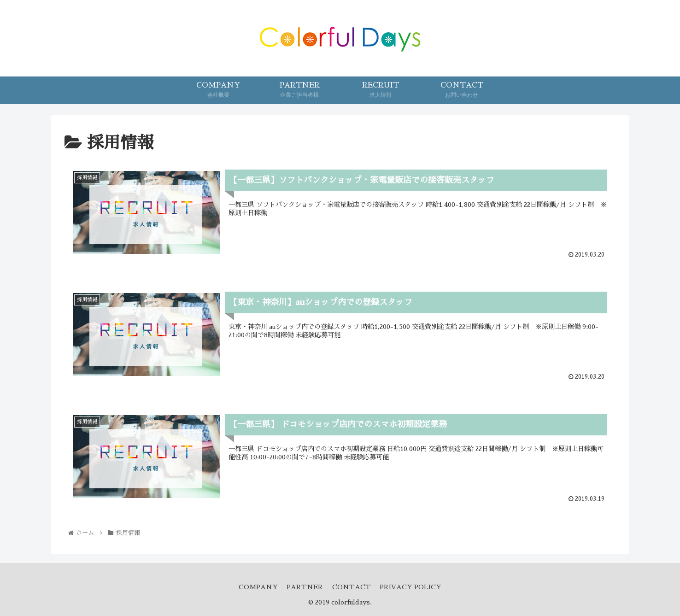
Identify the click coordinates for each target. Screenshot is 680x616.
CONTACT (352, 587)
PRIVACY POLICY (412, 587)
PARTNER (305, 587)
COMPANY (257, 587)
